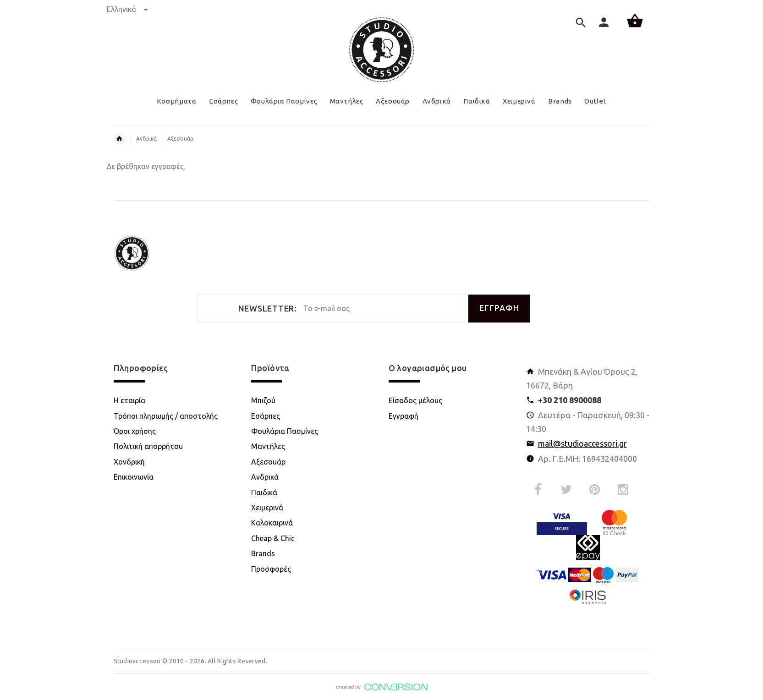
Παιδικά (264, 492)
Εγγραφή (403, 416)
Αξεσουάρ (180, 139)
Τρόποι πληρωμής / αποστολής (166, 416)
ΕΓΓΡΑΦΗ (499, 308)
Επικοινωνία (134, 477)
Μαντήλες (268, 446)
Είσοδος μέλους (415, 400)
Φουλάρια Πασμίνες (285, 431)
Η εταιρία (129, 400)
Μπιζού (263, 400)
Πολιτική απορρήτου (148, 446)
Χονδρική (129, 462)
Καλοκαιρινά (272, 523)
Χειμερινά (267, 508)
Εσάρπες (266, 416)
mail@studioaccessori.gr (582, 443)
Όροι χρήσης (135, 431)
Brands (263, 553)
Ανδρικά (146, 139)
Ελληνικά (127, 9)
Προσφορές (271, 569)
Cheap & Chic (273, 538)
